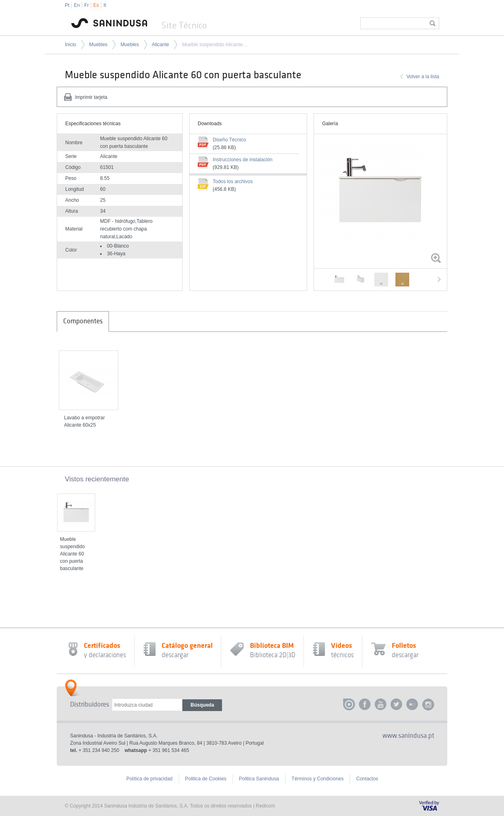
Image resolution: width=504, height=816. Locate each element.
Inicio (70, 45)
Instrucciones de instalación (242, 160)
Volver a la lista (423, 77)
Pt (67, 5)
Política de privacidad (149, 779)
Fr (86, 5)
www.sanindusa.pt (408, 736)
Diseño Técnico (230, 140)
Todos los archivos (233, 182)
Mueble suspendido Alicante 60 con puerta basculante (215, 45)
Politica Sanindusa (259, 779)
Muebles (98, 45)
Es (96, 5)
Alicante (161, 45)
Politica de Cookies (206, 779)
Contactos (367, 779)
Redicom (265, 806)
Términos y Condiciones (318, 779)
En (77, 5)
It (105, 5)
